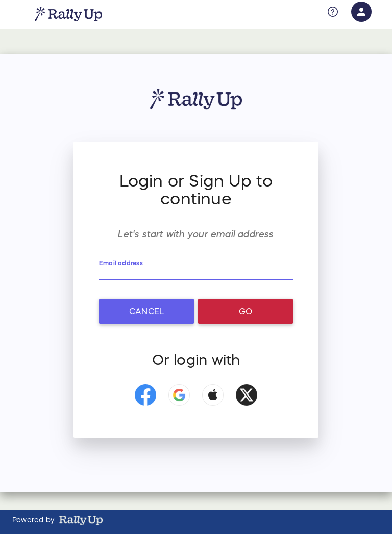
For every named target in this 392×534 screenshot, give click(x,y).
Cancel (146, 311)
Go (246, 311)
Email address (122, 263)
